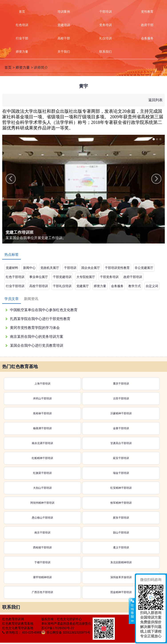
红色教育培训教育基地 (18, 624)
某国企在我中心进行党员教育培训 (37, 345)
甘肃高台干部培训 (121, 443)
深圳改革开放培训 (121, 577)
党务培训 (105, 25)
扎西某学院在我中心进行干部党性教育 (40, 319)
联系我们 (105, 52)
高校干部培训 (39, 286)
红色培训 (22, 25)
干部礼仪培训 (62, 286)
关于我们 (64, 52)
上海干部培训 (42, 384)
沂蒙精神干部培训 (121, 413)
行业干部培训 (15, 286)
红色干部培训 (15, 277)
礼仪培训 (105, 38)
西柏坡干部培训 (42, 547)
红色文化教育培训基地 (18, 628)
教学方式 (135, 286)
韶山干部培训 (121, 533)
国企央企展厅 (91, 268)
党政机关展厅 (50, 268)
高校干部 (64, 38)
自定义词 (152, 286)
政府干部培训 (133, 277)
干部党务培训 (109, 277)
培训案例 (64, 12)
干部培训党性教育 (117, 268)
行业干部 (22, 38)
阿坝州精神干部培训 (42, 503)
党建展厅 (83, 286)
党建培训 (64, 25)
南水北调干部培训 (42, 443)
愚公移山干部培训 (42, 518)
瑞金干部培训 (121, 473)
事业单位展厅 (39, 277)
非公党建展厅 (144, 268)
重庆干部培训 (121, 384)
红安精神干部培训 (121, 488)
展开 (132, 611)
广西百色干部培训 (42, 592)
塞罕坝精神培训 (42, 577)
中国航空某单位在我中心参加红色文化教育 (44, 310)
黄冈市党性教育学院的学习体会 (35, 328)
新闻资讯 (31, 299)
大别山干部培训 (42, 488)
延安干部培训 (121, 458)
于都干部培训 (42, 562)
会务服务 (117, 286)
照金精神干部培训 (121, 592)
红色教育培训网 (13, 619)
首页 (22, 12)
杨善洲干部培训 (42, 428)
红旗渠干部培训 (42, 473)
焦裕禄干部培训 (42, 413)
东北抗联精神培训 (121, 562)
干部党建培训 (62, 277)
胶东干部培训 (121, 518)
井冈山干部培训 (42, 398)
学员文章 (12, 299)
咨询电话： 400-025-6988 (22, 632)
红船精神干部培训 (42, 458)
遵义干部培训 (121, 547)
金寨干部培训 (121, 428)
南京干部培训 (42, 533)
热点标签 (12, 255)
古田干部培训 (121, 398)
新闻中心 (29, 268)
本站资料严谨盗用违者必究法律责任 (66, 624)
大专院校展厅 (86, 277)
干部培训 (105, 12)
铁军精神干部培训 (121, 503)
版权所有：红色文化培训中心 (62, 619)
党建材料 (12, 268)
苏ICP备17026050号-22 (58, 628)
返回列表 (155, 100)
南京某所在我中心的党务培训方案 (37, 337)
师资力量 (22, 52)
